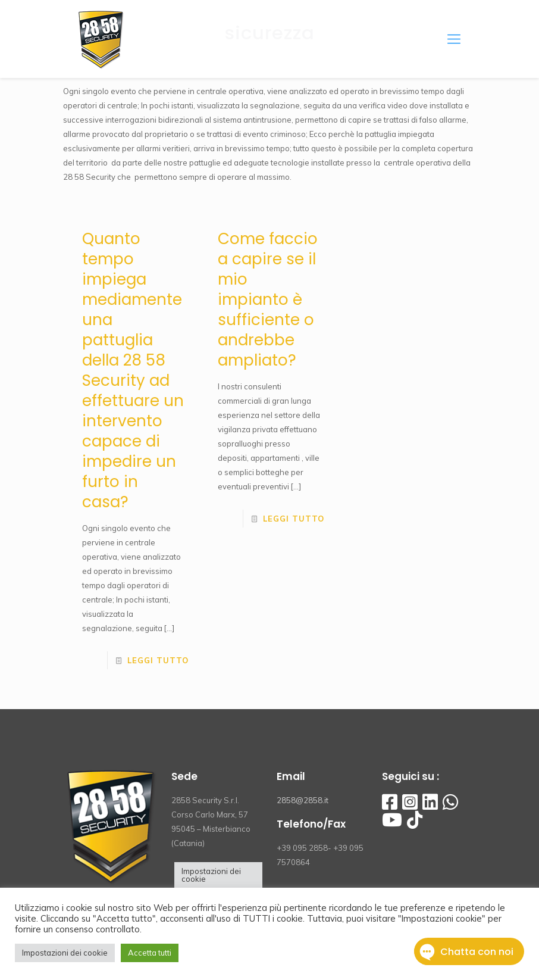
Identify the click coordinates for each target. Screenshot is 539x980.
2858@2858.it (303, 800)
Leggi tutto (158, 660)
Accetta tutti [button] (150, 953)
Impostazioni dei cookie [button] (211, 875)
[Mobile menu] (454, 39)
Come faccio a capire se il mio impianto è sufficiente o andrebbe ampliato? (268, 299)
